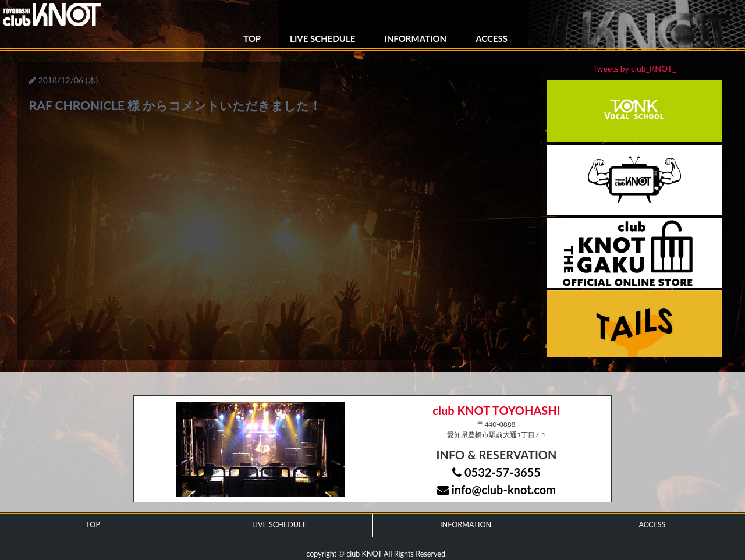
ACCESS (492, 38)
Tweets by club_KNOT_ (635, 68)
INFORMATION (415, 38)
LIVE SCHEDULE (322, 38)
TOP (252, 38)
